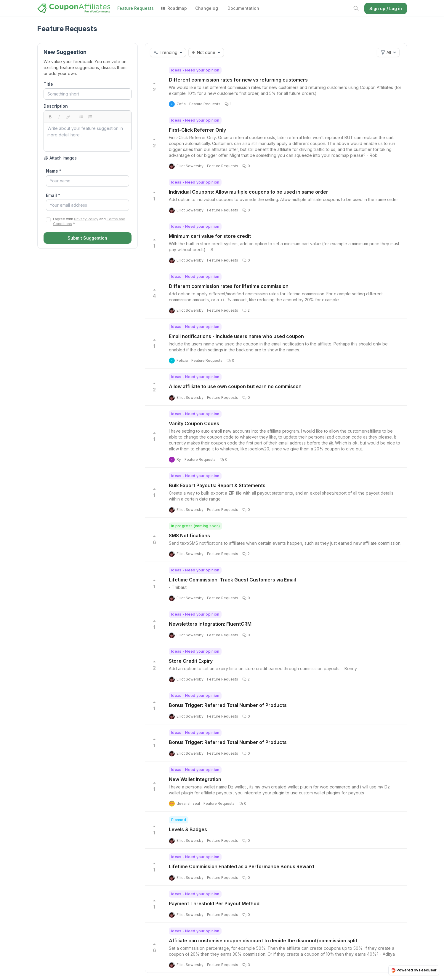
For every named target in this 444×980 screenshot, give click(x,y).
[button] (168, 52)
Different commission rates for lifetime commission (229, 286)
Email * (53, 195)
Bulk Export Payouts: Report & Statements (217, 485)
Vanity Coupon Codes (194, 423)
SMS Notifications (189, 536)
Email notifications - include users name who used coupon (236, 336)
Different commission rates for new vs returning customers (238, 80)
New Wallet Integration (195, 779)
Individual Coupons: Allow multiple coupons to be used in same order (249, 192)
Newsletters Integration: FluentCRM (210, 624)
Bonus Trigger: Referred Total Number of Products (228, 705)
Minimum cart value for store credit (210, 236)
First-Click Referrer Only (197, 130)
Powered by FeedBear (414, 970)
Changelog (207, 8)
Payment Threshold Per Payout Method (214, 903)
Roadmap (174, 8)
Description (56, 106)
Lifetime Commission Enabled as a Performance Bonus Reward (241, 866)
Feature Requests (136, 8)
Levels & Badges (188, 829)
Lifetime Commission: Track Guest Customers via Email (232, 580)
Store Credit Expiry (191, 661)
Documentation (243, 8)
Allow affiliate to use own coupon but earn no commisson (235, 386)
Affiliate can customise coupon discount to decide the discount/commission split (263, 941)
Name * (54, 171)
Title (48, 84)
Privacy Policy (86, 219)
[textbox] (88, 137)
